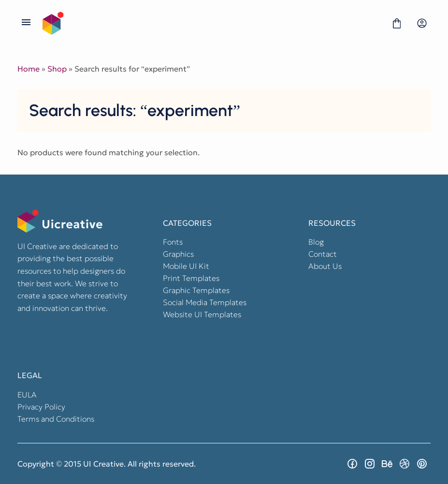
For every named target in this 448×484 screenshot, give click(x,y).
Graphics (178, 254)
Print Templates (191, 278)
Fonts (173, 242)
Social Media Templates (205, 302)
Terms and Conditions (56, 419)
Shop (57, 69)
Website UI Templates (202, 314)
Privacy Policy (41, 407)
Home (29, 69)
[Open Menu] (26, 23)
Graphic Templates (196, 290)
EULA (27, 395)
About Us (325, 266)
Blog (316, 242)
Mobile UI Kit (186, 266)
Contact (323, 254)
